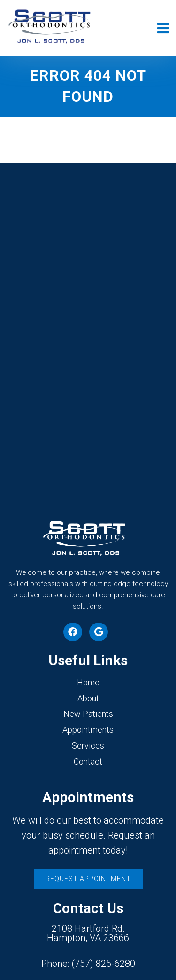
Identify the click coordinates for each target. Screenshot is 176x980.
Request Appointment (88, 879)
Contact (88, 761)
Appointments (88, 730)
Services (88, 746)
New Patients (88, 714)
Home (88, 682)
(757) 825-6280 (103, 964)
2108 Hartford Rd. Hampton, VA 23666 (88, 933)
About (88, 698)
